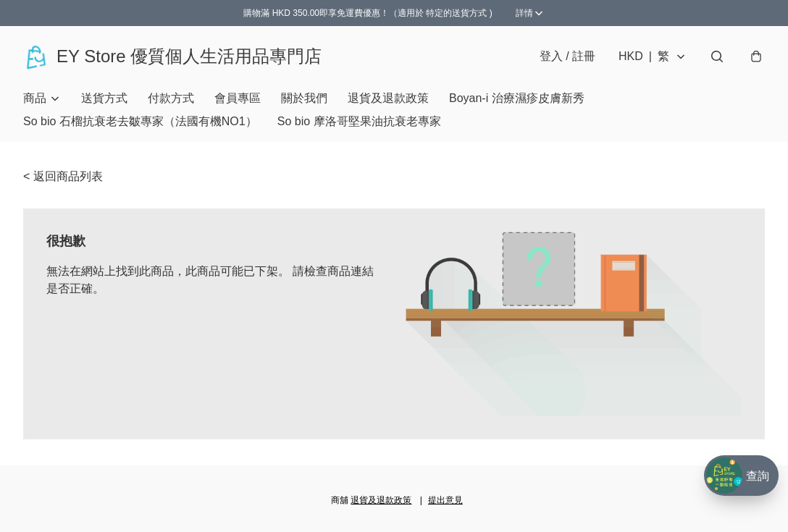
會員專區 (238, 98)
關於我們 (304, 98)
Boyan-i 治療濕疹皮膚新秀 (517, 98)
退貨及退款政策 (388, 98)
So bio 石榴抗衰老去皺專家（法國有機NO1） (140, 121)
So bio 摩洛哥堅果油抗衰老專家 (359, 121)
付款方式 (171, 98)
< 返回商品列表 (63, 176)
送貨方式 (104, 98)
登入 (567, 56)
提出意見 (445, 500)
